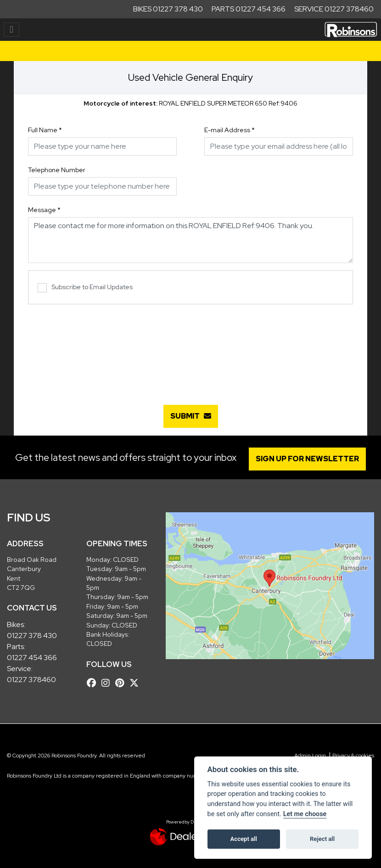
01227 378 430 (32, 636)
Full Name (45, 130)
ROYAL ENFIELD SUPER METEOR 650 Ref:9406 (190, 103)
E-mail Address (230, 130)
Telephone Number (57, 170)
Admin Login (310, 756)
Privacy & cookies (353, 756)
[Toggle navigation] (11, 30)
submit (191, 416)
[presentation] (190, 350)
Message (44, 210)
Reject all (322, 839)
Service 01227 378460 (334, 9)
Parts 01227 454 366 (249, 9)
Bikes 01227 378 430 (168, 9)
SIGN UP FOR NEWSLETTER (307, 459)
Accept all (244, 839)
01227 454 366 (32, 658)
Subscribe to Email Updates (85, 288)
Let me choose (305, 814)
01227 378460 (31, 680)
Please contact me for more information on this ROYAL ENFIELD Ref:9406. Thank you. (190, 240)
